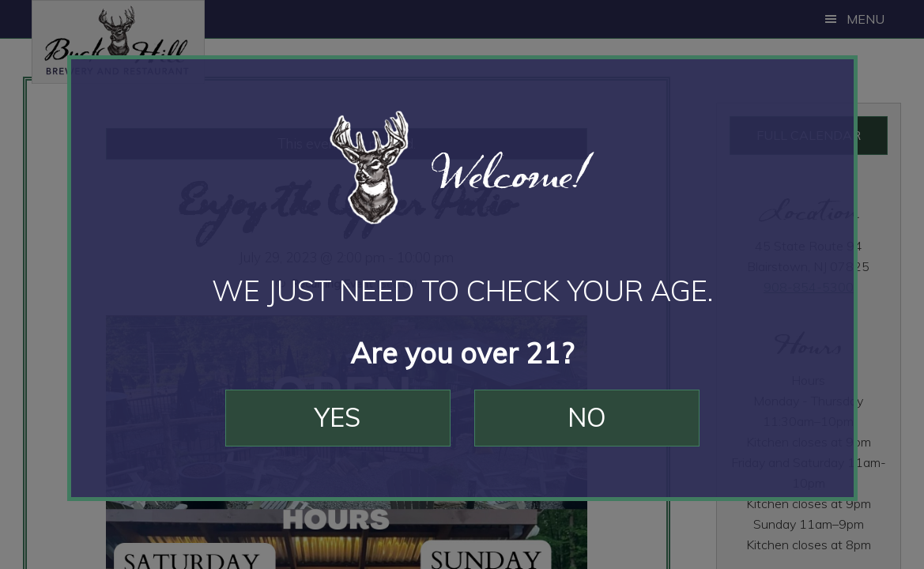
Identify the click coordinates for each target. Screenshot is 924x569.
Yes (338, 417)
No (587, 417)
